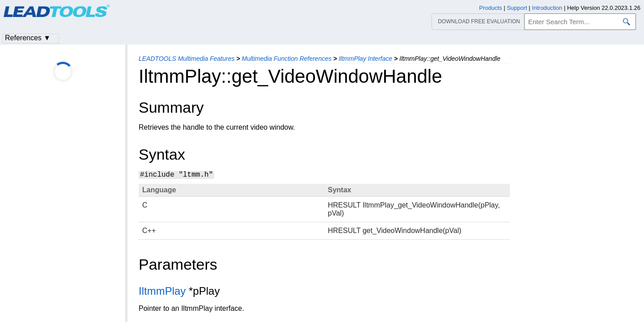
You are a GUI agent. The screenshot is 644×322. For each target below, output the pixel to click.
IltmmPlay (162, 291)
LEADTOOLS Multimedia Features (187, 59)
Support (517, 8)
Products (490, 8)
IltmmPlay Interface (365, 59)
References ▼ (28, 38)
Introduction (547, 8)
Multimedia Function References (286, 59)
